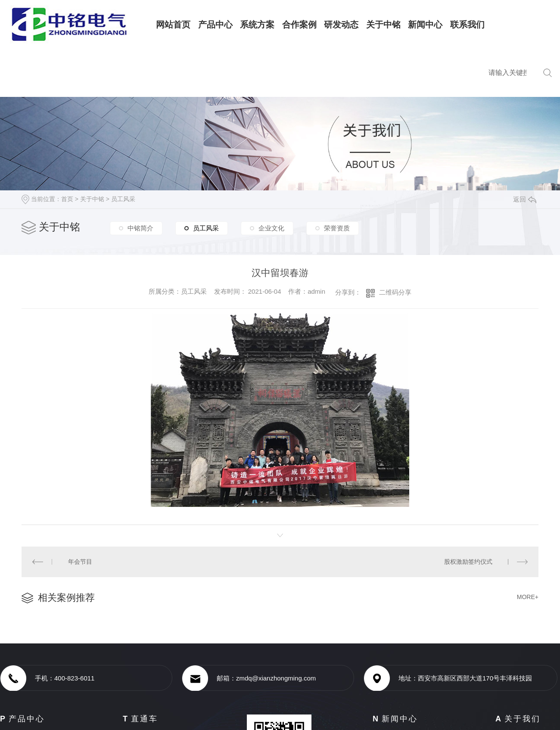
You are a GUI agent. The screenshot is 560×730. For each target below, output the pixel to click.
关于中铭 (92, 199)
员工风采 (123, 199)
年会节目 (80, 562)
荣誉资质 (337, 228)
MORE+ (528, 596)
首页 (67, 199)
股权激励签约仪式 (468, 562)
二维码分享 (395, 292)
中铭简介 (140, 228)
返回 (525, 199)
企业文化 (271, 228)
